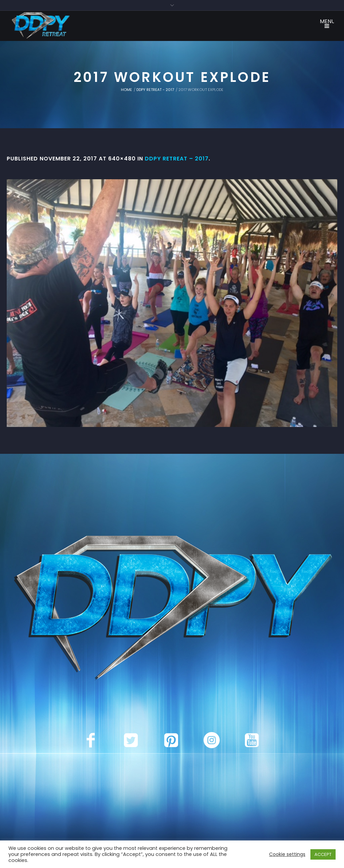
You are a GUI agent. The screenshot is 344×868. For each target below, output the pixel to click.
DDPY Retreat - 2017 (155, 90)
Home (126, 90)
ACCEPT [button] (323, 854)
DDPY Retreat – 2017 (177, 159)
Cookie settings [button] (287, 854)
